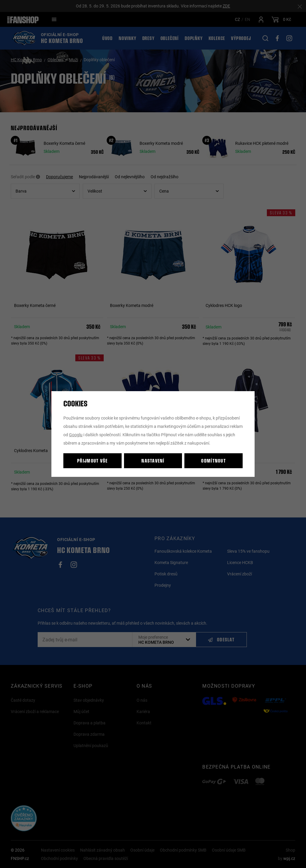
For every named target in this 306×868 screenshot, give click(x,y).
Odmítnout (214, 461)
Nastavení (153, 461)
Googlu (76, 435)
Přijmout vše (92, 461)
